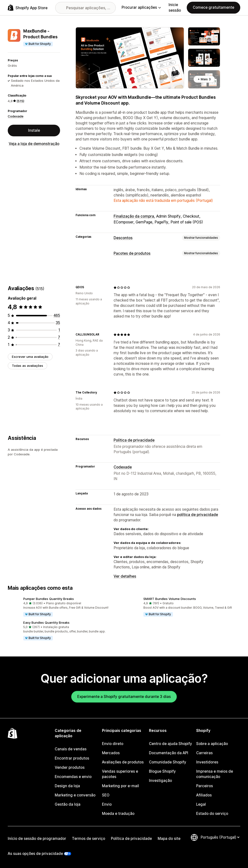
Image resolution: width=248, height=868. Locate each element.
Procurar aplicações (141, 7)
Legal (201, 804)
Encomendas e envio (73, 777)
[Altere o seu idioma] (220, 837)
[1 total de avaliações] (59, 330)
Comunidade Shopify (168, 762)
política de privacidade (198, 515)
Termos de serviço (89, 839)
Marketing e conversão (75, 795)
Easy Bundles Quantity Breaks (46, 622)
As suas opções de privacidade (35, 854)
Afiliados (204, 795)
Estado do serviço (212, 814)
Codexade (16, 116)
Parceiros (205, 786)
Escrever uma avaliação (30, 357)
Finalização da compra (134, 216)
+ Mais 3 (204, 79)
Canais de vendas (71, 749)
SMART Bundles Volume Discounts (170, 599)
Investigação (160, 781)
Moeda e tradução (118, 814)
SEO (106, 795)
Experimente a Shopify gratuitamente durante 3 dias (124, 697)
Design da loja (67, 786)
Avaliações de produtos (123, 762)
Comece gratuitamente (213, 7)
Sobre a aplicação (212, 744)
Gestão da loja (68, 804)
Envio (107, 804)
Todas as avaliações (27, 366)
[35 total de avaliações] (58, 323)
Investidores (207, 762)
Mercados (111, 753)
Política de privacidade (134, 440)
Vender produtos (70, 767)
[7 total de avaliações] (59, 337)
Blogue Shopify (162, 771)
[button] (64, 607)
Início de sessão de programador (37, 839)
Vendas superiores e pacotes (120, 774)
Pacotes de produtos (132, 253)
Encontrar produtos (72, 758)
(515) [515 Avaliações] (20, 101)
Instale (34, 130)
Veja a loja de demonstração (34, 144)
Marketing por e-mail (120, 786)
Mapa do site (169, 839)
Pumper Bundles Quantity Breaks (49, 599)
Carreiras (204, 753)
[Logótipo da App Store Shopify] (28, 8)
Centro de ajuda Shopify (170, 744)
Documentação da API (169, 753)
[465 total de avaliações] (57, 315)
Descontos (123, 238)
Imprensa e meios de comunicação (215, 774)
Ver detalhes (125, 576)
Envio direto (113, 744)
